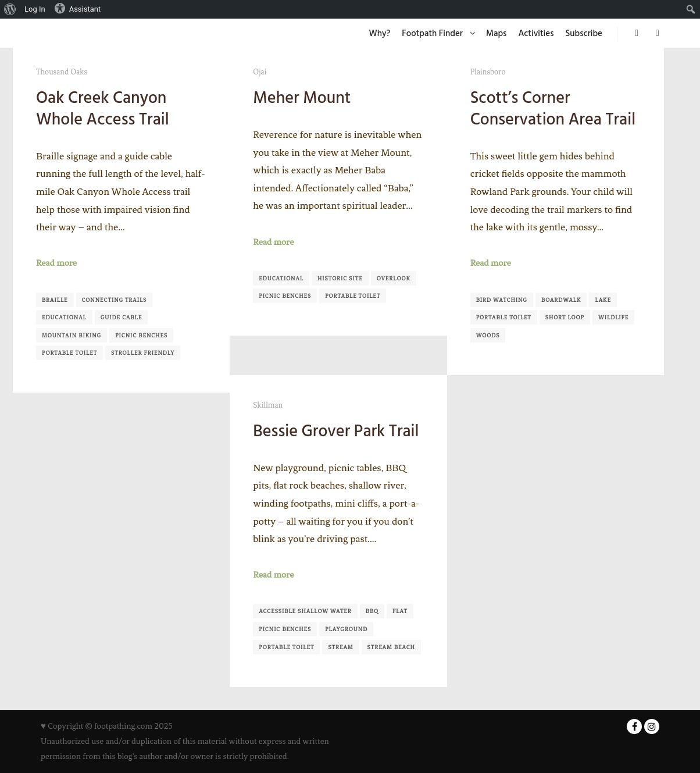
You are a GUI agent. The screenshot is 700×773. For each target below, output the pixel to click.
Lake (603, 300)
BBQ (372, 611)
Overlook (394, 278)
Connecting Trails (115, 300)
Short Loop (565, 317)
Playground (346, 629)
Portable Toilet (69, 353)
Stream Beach (391, 647)
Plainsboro (488, 72)
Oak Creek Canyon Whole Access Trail (103, 108)
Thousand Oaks (62, 72)
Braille (55, 300)
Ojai (260, 72)
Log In (35, 9)
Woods (488, 335)
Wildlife (613, 317)
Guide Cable (122, 317)
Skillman (268, 405)
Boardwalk (561, 300)
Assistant (78, 8)
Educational (64, 317)
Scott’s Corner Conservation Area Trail (553, 108)
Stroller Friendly (143, 353)
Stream (340, 647)
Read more (56, 263)
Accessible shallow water (305, 611)
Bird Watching (502, 300)
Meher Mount (302, 98)
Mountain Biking (72, 335)
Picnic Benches (141, 335)
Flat (400, 611)
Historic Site (340, 278)
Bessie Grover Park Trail (336, 431)
